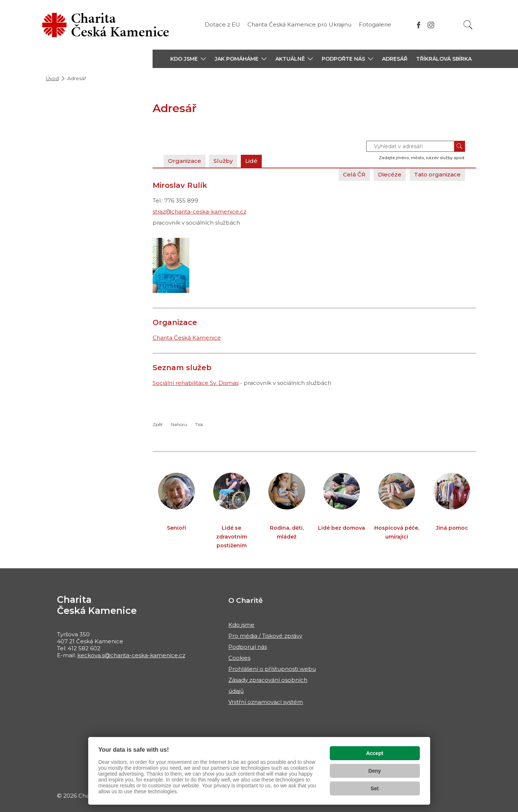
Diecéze (390, 174)
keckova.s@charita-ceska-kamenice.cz (131, 655)
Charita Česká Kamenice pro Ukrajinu (299, 24)
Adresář (395, 59)
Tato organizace (437, 174)
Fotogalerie (375, 24)
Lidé (251, 161)
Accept (375, 753)
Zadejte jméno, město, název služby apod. (422, 158)
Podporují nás (248, 647)
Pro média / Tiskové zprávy (265, 636)
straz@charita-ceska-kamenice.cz (199, 212)
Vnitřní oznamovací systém (266, 702)
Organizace (185, 161)
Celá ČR (354, 174)
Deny (375, 771)
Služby (223, 161)
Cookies (239, 658)
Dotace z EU (222, 24)
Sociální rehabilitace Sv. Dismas (196, 383)
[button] (188, 59)
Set (375, 788)
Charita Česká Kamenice (187, 338)
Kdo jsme (241, 625)
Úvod (52, 78)
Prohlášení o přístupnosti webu (272, 669)
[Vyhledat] (468, 25)
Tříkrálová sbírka (444, 59)
